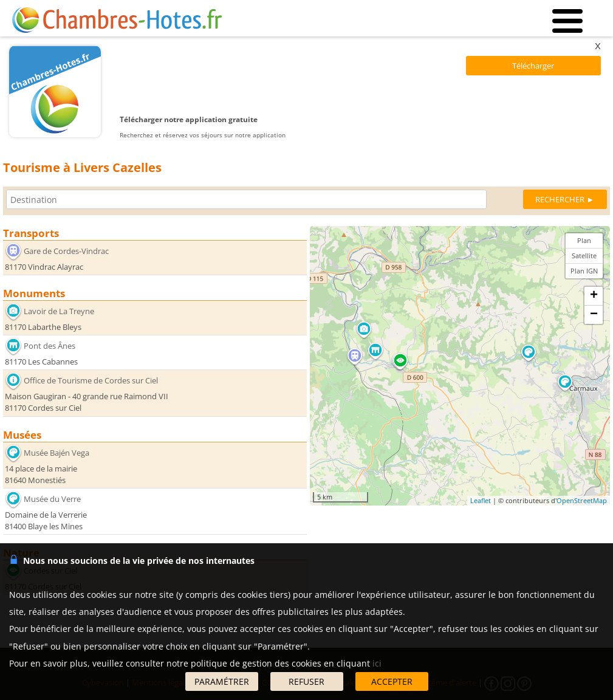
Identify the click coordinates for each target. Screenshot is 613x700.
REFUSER (306, 681)
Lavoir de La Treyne (59, 311)
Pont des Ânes (50, 346)
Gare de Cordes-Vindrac (66, 251)
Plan (584, 240)
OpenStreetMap (582, 500)
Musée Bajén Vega (57, 452)
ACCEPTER (392, 681)
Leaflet (481, 500)
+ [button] (594, 296)
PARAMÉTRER (222, 681)
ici (377, 663)
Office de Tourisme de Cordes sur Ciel (91, 380)
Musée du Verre (52, 499)
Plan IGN (584, 271)
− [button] (594, 315)
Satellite (584, 256)
